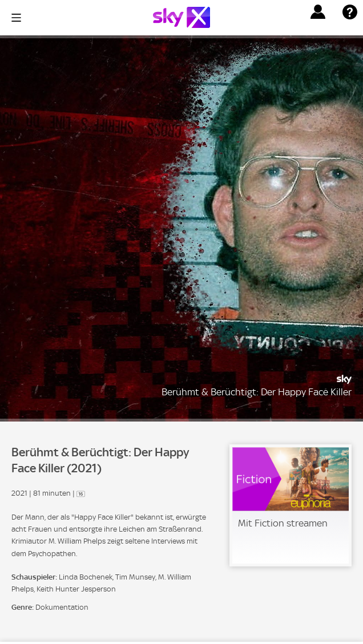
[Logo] (181, 17)
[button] (318, 12)
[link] (291, 505)
